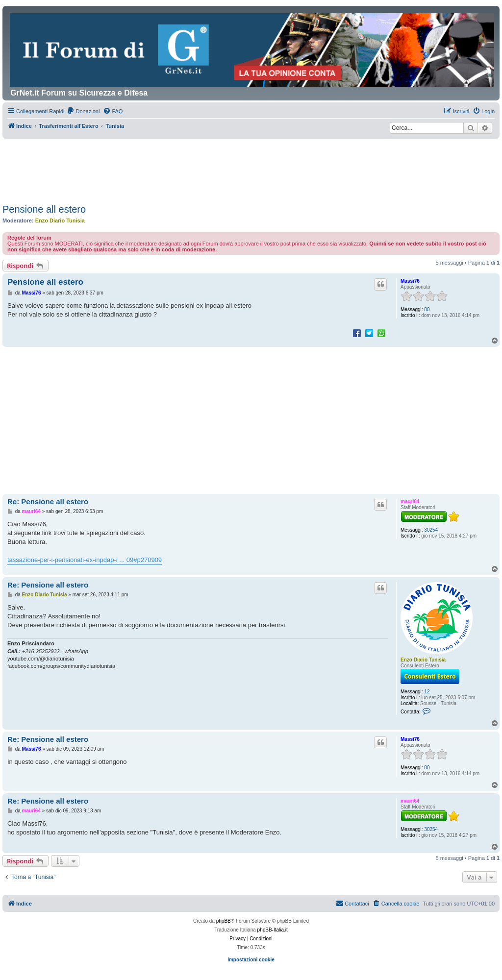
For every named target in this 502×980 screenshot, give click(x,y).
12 (427, 692)
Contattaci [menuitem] (352, 903)
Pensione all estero (44, 209)
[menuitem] (83, 111)
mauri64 (410, 502)
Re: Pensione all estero (48, 502)
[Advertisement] (251, 166)
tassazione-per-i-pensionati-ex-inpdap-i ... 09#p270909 (85, 560)
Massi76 (410, 281)
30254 (431, 530)
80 (427, 309)
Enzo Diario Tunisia (60, 220)
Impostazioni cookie (251, 960)
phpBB (224, 921)
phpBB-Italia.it (273, 930)
